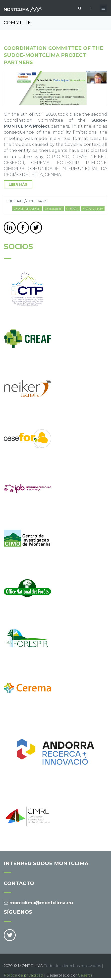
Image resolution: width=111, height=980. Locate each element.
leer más (18, 184)
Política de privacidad (23, 975)
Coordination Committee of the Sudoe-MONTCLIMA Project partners (54, 55)
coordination (27, 209)
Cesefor (85, 975)
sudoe (72, 209)
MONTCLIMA (93, 209)
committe (53, 209)
